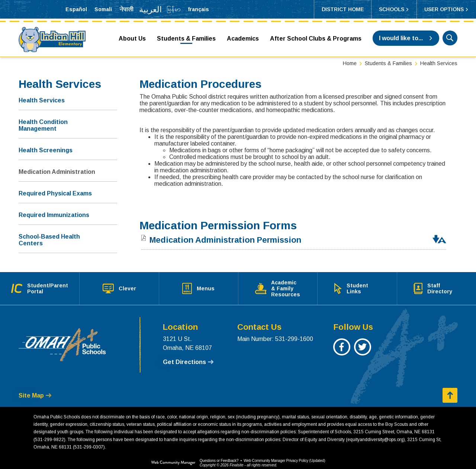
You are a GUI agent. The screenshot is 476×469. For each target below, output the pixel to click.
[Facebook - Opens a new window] (342, 345)
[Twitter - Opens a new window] (362, 345)
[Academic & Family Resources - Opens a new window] (278, 285)
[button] (394, 9)
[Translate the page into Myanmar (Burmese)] (174, 9)
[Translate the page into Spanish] (76, 9)
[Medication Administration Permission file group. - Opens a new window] (225, 240)
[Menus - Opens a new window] (198, 285)
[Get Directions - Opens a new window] (188, 356)
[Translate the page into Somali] (103, 9)
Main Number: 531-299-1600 (275, 333)
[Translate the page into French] (198, 9)
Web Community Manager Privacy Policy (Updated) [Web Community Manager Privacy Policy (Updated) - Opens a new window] (284, 455)
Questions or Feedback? (219, 455)
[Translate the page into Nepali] (126, 9)
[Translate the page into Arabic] (150, 9)
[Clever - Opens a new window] (119, 285)
